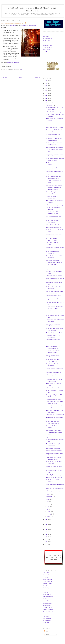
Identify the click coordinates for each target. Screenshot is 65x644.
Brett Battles (46, 586)
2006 (46, 544)
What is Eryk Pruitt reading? (53, 491)
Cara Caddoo (46, 573)
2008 (46, 539)
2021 (46, 91)
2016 (46, 519)
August (48, 499)
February (49, 514)
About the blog (47, 36)
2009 (46, 537)
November (49, 105)
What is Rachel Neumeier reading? (55, 127)
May (48, 506)
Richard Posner (47, 620)
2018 (46, 98)
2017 (46, 101)
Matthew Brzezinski (48, 610)
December (49, 103)
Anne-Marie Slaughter (49, 612)
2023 (46, 86)
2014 (46, 524)
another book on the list (13, 63)
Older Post (38, 77)
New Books (46, 54)
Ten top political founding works (54, 477)
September (49, 497)
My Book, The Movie (48, 43)
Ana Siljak (46, 592)
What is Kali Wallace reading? (54, 372)
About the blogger (48, 39)
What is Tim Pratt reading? (53, 260)
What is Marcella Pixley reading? (54, 147)
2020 (46, 93)
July (48, 502)
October (49, 494)
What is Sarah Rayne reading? (54, 112)
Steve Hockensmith (48, 597)
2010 (46, 534)
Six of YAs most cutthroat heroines (55, 488)
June (48, 504)
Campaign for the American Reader (33, 9)
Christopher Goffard (48, 603)
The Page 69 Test (47, 41)
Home (21, 77)
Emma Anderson (47, 594)
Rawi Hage (46, 577)
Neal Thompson (47, 618)
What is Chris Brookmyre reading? (55, 205)
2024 (46, 83)
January (49, 516)
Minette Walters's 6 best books (54, 225)
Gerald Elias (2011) (48, 581)
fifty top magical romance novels (28, 26)
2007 (46, 542)
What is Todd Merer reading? (53, 388)
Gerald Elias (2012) (48, 579)
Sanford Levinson (47, 614)
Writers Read (46, 49)
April (48, 509)
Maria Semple (47, 590)
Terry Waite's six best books (53, 174)
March (48, 511)
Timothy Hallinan (47, 584)
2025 (46, 81)
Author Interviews (48, 47)
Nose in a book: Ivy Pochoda (53, 399)
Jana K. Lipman (47, 588)
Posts (46, 631)
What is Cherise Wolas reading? (54, 296)
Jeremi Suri (46, 623)
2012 (46, 529)
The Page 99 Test (47, 45)
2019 (46, 96)
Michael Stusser (47, 605)
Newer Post (4, 77)
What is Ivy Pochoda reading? (54, 475)
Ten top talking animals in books (54, 333)
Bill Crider (46, 599)
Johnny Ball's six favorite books (54, 451)
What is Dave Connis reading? (54, 227)
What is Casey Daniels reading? (54, 430)
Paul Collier (46, 616)
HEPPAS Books (47, 56)
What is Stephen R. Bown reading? (55, 415)
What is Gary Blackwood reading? (55, 171)
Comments (48, 634)
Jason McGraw (47, 575)
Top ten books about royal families (55, 437)
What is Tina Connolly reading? (54, 276)
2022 (46, 88)
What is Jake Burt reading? (53, 340)
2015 (46, 522)
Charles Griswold (47, 607)
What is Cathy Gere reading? (53, 448)
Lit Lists (45, 52)
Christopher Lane (47, 601)
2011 (46, 532)
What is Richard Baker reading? (54, 185)
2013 (46, 527)
